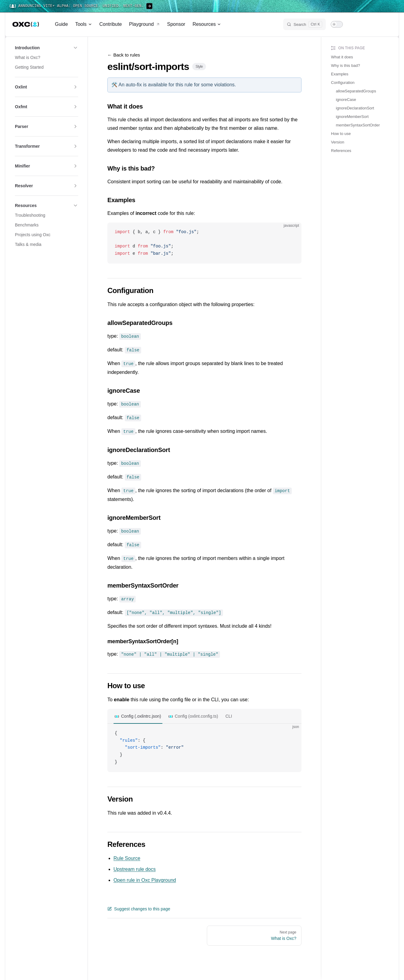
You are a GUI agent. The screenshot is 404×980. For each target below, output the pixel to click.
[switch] (337, 24)
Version (338, 142)
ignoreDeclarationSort (355, 108)
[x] (353, 24)
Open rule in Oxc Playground (145, 876)
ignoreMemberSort (352, 117)
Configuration (343, 83)
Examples (340, 74)
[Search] (305, 24)
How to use (341, 134)
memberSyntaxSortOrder (358, 125)
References (341, 151)
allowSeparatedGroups (356, 91)
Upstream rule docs (135, 865)
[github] (386, 24)
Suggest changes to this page (139, 904)
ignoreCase (346, 100)
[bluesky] (364, 24)
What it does (342, 57)
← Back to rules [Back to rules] (124, 55)
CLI (229, 712)
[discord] (375, 24)
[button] (47, 48)
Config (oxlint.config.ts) (197, 712)
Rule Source (127, 854)
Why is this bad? (345, 66)
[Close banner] (396, 6)
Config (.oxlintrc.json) (141, 712)
